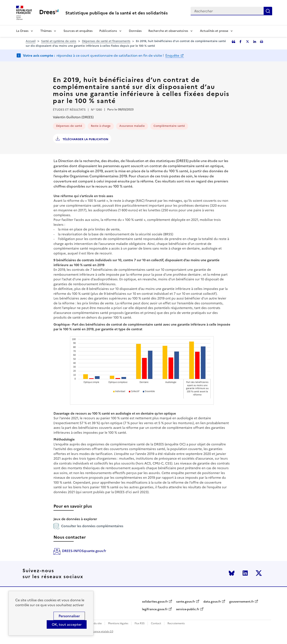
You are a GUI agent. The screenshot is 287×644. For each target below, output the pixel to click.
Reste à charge (101, 126)
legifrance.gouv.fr (155, 609)
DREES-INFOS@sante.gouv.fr (84, 551)
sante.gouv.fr (186, 602)
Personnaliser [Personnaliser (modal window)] (69, 616)
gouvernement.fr (242, 602)
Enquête (173, 55)
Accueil (31, 41)
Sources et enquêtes (78, 31)
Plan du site (95, 624)
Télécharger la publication (85, 139)
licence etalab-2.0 (102, 631)
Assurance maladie (132, 126)
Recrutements (176, 624)
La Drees (22, 31)
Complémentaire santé (169, 126)
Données (135, 31)
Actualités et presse (214, 31)
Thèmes (46, 31)
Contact (156, 624)
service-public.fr (188, 609)
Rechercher (268, 11)
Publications (108, 31)
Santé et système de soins (59, 41)
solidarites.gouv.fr (155, 602)
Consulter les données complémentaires (88, 526)
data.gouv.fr (212, 602)
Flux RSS (140, 624)
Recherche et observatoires (168, 31)
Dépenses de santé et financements (106, 41)
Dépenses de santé (69, 126)
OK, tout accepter (67, 624)
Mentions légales (118, 624)
